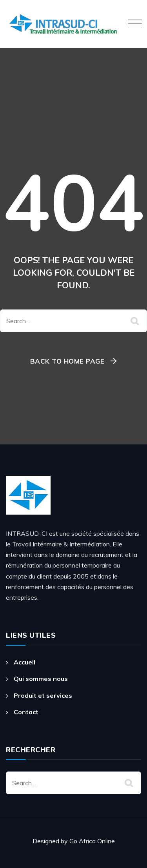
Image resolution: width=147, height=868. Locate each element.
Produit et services (43, 695)
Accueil (24, 662)
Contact (26, 712)
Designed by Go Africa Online (74, 841)
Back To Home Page (67, 361)
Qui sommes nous (41, 679)
